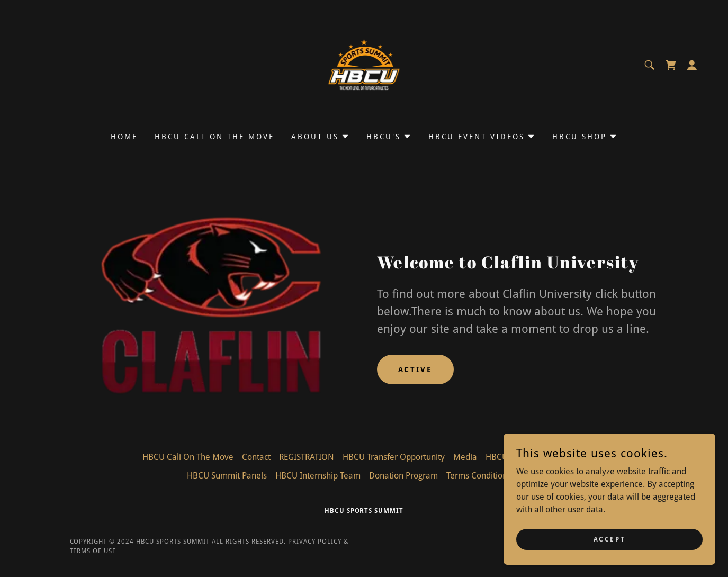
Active (416, 369)
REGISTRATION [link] (307, 457)
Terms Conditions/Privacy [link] (494, 476)
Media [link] (465, 457)
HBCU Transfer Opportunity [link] (394, 457)
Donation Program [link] (403, 476)
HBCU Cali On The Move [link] (214, 137)
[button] (692, 65)
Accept (609, 539)
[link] (364, 64)
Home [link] (124, 137)
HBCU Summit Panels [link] (227, 476)
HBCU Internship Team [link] (318, 476)
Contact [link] (256, 457)
